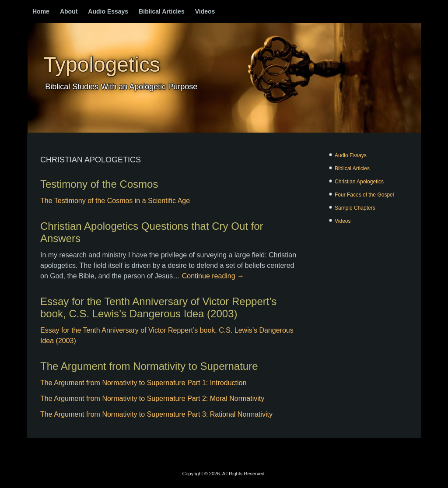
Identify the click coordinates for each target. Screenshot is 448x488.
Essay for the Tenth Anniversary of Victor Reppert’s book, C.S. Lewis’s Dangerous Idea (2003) (158, 307)
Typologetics (102, 65)
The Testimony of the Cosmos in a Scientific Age (115, 201)
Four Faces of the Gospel (364, 195)
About (69, 11)
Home (41, 11)
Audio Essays (108, 11)
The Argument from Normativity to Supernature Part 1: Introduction (143, 383)
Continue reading (213, 276)
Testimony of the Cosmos (99, 184)
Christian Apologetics (359, 182)
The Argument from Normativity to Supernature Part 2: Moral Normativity (152, 398)
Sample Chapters (355, 208)
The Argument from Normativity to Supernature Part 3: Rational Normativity (156, 414)
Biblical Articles (162, 11)
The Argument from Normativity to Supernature (149, 366)
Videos (205, 11)
